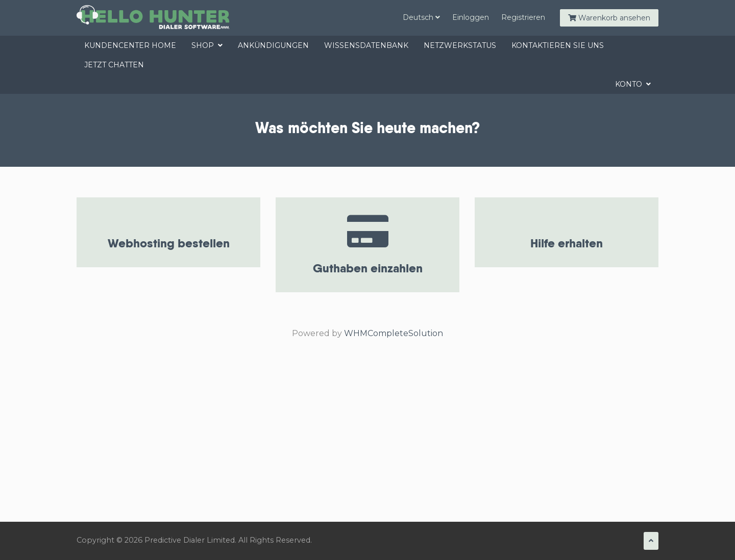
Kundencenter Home (130, 45)
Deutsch (421, 17)
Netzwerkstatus (460, 45)
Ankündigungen (273, 45)
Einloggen (471, 17)
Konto (633, 84)
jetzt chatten (114, 65)
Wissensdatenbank (366, 45)
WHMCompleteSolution (394, 333)
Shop (207, 45)
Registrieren (523, 17)
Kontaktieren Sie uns (558, 45)
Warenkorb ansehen (609, 18)
